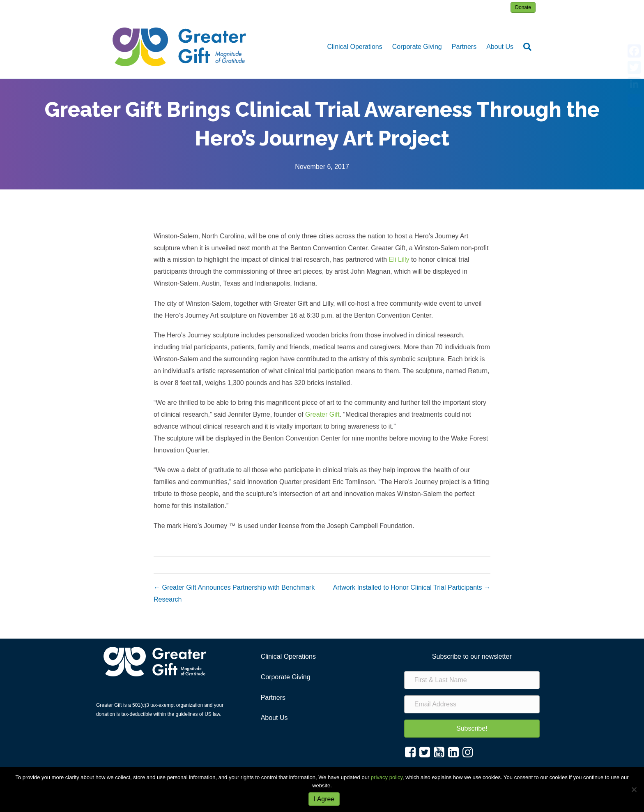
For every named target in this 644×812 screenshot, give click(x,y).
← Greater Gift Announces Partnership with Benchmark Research (234, 593)
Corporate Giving (417, 47)
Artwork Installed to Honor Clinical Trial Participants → (412, 587)
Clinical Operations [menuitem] (288, 656)
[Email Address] (472, 704)
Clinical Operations (354, 47)
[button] (472, 729)
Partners (464, 47)
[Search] (525, 47)
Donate (523, 7)
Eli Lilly (399, 260)
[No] (634, 789)
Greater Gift (322, 414)
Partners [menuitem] (273, 698)
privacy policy (387, 777)
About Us (500, 47)
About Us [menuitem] (274, 718)
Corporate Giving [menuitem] (286, 677)
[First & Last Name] (472, 680)
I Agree (324, 799)
